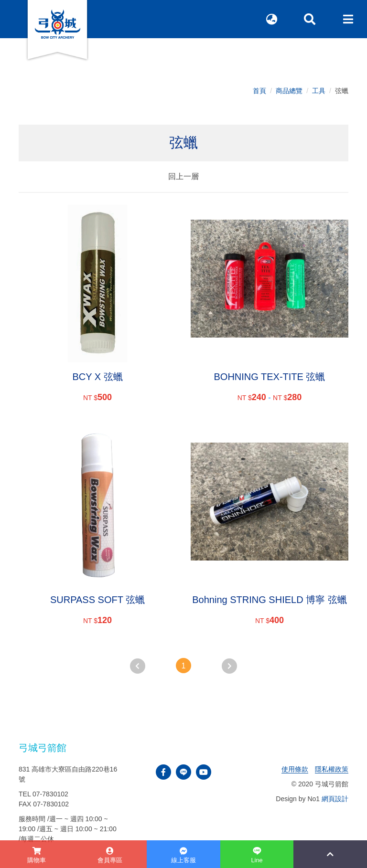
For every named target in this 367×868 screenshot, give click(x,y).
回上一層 (183, 176)
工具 (319, 91)
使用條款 (295, 769)
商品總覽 (289, 91)
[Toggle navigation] (348, 19)
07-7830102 (50, 794)
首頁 (259, 91)
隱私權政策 (332, 769)
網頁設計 (335, 799)
